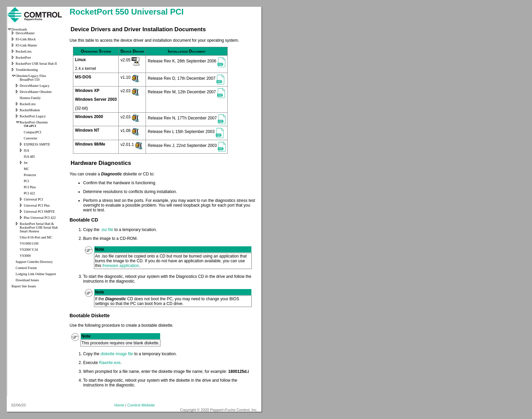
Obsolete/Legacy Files (31, 76)
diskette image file (117, 354)
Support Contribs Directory (34, 262)
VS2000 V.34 (29, 250)
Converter (31, 138)
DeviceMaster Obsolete (36, 92)
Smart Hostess (30, 231)
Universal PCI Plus (37, 205)
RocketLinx (24, 51)
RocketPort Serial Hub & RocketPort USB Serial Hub (39, 226)
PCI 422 (29, 193)
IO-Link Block (26, 39)
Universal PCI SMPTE (39, 212)
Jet (26, 163)
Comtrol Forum (26, 268)
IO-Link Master (26, 45)
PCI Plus (30, 187)
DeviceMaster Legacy (35, 86)
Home (119, 405)
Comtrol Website (141, 405)
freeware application (121, 266)
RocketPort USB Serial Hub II (36, 64)
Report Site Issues (24, 286)
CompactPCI (33, 132)
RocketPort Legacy (33, 116)
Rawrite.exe (110, 363)
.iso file (107, 230)
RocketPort (23, 58)
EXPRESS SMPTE (37, 144)
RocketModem (30, 110)
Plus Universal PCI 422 (40, 218)
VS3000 (25, 256)
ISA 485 (29, 157)
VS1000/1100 (29, 243)
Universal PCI (33, 199)
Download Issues (27, 280)
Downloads (19, 29)
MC (26, 169)
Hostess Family (30, 98)
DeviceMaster (25, 33)
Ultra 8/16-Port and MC (36, 237)
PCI (26, 181)
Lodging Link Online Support (36, 274)
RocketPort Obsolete (34, 122)
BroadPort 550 (30, 80)
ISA (26, 150)
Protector (30, 175)
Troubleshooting (27, 70)
